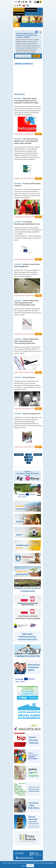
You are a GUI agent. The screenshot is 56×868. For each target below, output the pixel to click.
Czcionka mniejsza (15, 5)
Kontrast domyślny (35, 2)
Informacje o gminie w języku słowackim (33, 21)
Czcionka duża (20, 5)
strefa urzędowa (19, 10)
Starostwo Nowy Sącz (19, 853)
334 (27, 460)
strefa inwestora (19, 14)
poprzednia (19, 455)
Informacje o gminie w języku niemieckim (37, 21)
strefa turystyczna (31, 10)
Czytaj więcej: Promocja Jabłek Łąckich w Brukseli (28, 216)
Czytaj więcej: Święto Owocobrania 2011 (28, 446)
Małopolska (25, 858)
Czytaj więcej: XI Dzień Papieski (28, 407)
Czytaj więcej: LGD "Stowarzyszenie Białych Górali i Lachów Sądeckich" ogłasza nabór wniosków (28, 177)
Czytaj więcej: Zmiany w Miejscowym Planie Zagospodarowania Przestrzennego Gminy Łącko (28, 333)
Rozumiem (30, 866)
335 (29, 463)
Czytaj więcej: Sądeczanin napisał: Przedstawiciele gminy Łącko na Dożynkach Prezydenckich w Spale (28, 133)
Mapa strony (26, 20)
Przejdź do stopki (28, 0)
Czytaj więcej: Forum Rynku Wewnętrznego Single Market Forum (28, 258)
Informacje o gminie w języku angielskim (40, 21)
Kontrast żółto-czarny (40, 2)
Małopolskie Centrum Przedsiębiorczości (36, 854)
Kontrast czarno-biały (38, 2)
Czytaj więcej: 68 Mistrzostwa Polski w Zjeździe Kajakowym (28, 294)
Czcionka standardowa (18, 5)
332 (26, 457)
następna (38, 455)
